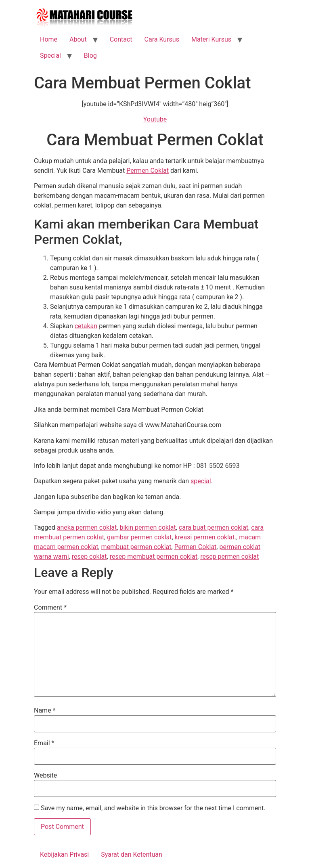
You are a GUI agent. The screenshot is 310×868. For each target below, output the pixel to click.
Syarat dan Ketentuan (132, 854)
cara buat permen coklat (214, 527)
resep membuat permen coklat (154, 557)
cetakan (86, 326)
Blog (90, 56)
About (78, 39)
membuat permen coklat (136, 547)
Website (45, 776)
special (201, 481)
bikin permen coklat (148, 527)
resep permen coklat (229, 557)
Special (50, 56)
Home (49, 39)
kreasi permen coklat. (206, 537)
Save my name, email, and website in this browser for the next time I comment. (153, 808)
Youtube (155, 119)
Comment (50, 608)
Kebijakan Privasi (64, 854)
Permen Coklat (148, 171)
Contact (121, 39)
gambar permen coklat (139, 537)
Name (45, 711)
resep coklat (89, 557)
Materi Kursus (211, 39)
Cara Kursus (162, 39)
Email (44, 743)
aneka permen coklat (87, 527)
